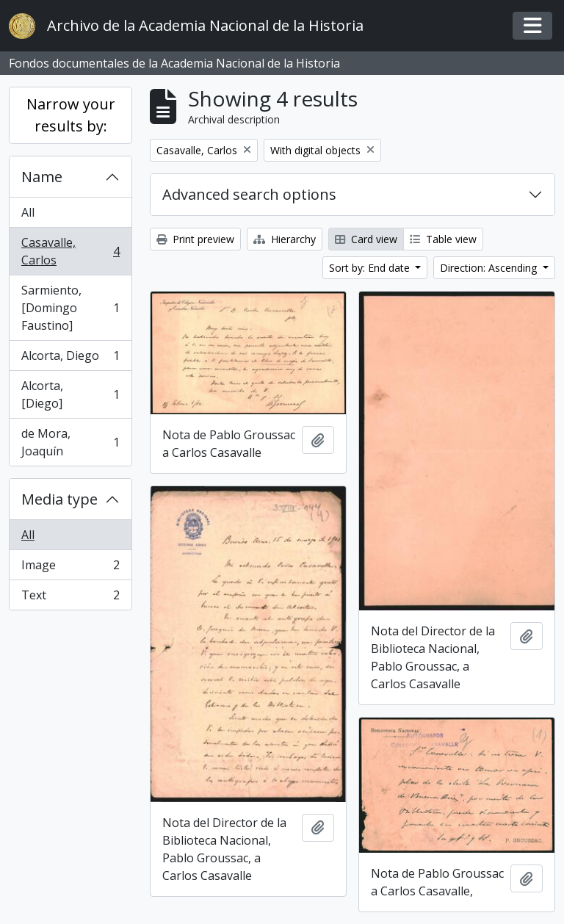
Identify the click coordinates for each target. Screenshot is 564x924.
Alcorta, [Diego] (70, 394)
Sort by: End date (371, 268)
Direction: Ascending (490, 268)
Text (70, 598)
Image (70, 568)
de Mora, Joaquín (70, 442)
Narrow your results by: (71, 115)
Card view (366, 239)
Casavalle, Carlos (70, 251)
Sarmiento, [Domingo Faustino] (70, 308)
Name (42, 177)
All (28, 212)
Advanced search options (249, 194)
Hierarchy (285, 239)
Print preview (195, 239)
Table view (443, 239)
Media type (59, 499)
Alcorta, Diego (70, 359)
